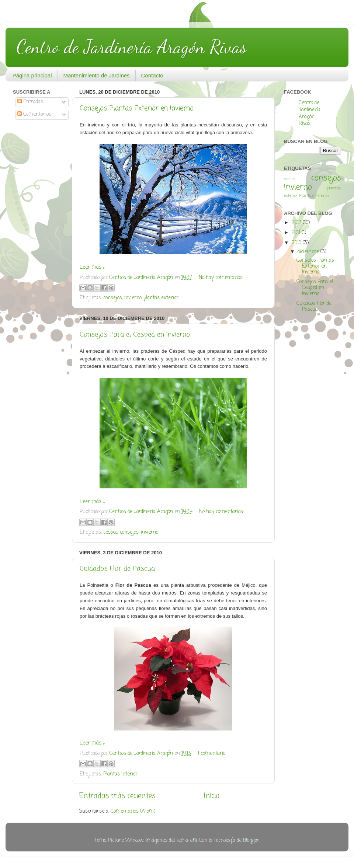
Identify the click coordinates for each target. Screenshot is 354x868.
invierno (133, 298)
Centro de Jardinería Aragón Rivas (132, 47)
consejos (113, 298)
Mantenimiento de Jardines (97, 75)
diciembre (309, 252)
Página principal (32, 75)
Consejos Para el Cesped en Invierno (135, 335)
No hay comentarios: (221, 278)
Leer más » (92, 267)
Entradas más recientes (117, 796)
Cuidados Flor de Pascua (117, 569)
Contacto (152, 75)
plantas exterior (161, 298)
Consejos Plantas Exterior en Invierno (137, 108)
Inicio (211, 796)
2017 (297, 223)
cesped (110, 532)
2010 (297, 243)
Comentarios (34, 114)
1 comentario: (212, 754)
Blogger (251, 841)
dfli (194, 841)
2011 (297, 233)
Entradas (30, 102)
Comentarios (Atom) (133, 811)
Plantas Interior (120, 774)
